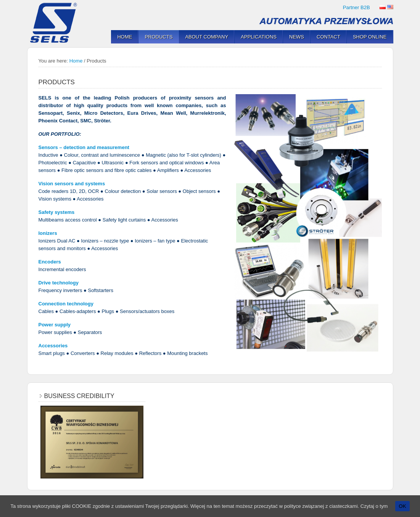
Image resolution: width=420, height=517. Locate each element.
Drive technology (59, 283)
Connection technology (66, 304)
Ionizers (48, 233)
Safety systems (57, 212)
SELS (56, 23)
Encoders (50, 262)
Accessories (53, 346)
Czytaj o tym (374, 506)
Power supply (55, 325)
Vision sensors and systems (72, 184)
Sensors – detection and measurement (84, 147)
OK (402, 506)
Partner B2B (356, 7)
